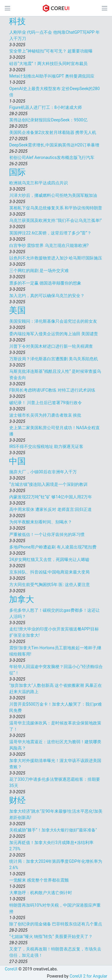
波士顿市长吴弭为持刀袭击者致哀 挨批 (45, 415)
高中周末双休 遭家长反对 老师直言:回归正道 (50, 509)
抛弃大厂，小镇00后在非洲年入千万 (43, 472)
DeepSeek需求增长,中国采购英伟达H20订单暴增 (54, 145)
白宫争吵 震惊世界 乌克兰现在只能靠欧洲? (49, 245)
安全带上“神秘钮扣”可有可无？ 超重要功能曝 (51, 51)
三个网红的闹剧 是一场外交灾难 (39, 270)
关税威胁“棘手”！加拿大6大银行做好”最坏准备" (53, 830)
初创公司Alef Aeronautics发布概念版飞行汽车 (52, 157)
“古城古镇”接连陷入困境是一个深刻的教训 (48, 484)
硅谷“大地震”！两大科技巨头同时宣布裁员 (48, 64)
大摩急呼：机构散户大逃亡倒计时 (41, 893)
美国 (17, 310)
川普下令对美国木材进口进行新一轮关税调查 (51, 346)
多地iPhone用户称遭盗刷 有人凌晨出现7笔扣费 (53, 547)
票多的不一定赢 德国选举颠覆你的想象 (45, 283)
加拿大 (22, 599)
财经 (17, 800)
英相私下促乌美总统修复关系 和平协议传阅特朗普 (56, 208)
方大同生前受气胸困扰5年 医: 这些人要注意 (50, 585)
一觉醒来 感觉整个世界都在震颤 (39, 880)
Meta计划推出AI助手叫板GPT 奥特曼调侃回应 (52, 76)
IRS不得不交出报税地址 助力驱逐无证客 (46, 446)
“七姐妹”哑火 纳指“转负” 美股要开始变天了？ (51, 936)
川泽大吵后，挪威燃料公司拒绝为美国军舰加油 (53, 195)
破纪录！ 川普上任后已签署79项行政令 (46, 403)
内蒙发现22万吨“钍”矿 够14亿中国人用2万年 (51, 497)
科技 (17, 21)
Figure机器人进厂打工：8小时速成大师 (46, 107)
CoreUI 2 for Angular (88, 976)
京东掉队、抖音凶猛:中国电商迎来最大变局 (49, 572)
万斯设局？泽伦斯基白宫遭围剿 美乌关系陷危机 (54, 359)
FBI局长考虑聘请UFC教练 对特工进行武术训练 (52, 390)
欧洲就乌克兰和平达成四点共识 (39, 183)
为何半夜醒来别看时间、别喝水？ (41, 522)
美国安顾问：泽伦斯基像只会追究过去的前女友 (53, 321)
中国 (17, 461)
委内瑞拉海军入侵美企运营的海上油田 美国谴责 (54, 334)
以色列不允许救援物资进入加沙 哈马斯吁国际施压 (56, 258)
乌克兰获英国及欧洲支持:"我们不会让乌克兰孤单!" (56, 220)
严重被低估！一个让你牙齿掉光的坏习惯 (47, 534)
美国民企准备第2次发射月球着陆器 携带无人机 (53, 132)
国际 (17, 172)
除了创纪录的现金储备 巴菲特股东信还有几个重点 (56, 924)
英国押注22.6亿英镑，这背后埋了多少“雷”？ (50, 233)
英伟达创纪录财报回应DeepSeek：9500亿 (48, 120)
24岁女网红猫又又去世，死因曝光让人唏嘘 (49, 559)
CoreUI (11, 969)
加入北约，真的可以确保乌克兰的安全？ (47, 296)
